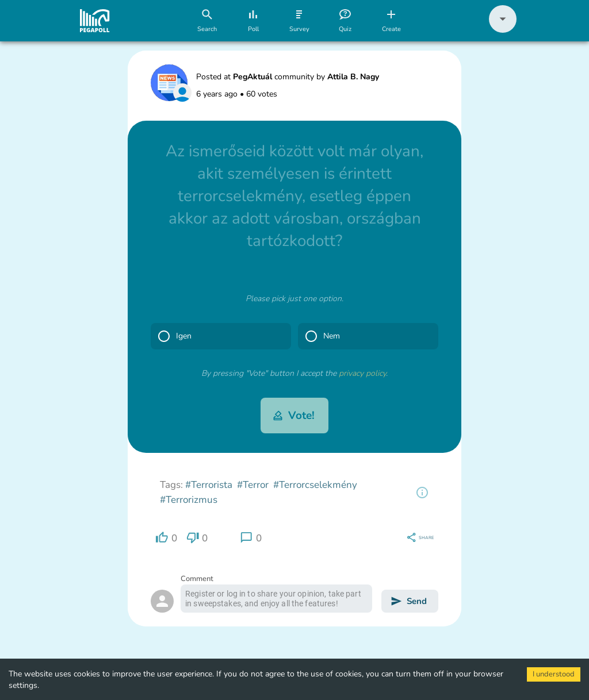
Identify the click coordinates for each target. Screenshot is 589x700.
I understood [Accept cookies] (554, 674)
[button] (503, 30)
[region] (422, 493)
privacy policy (362, 373)
